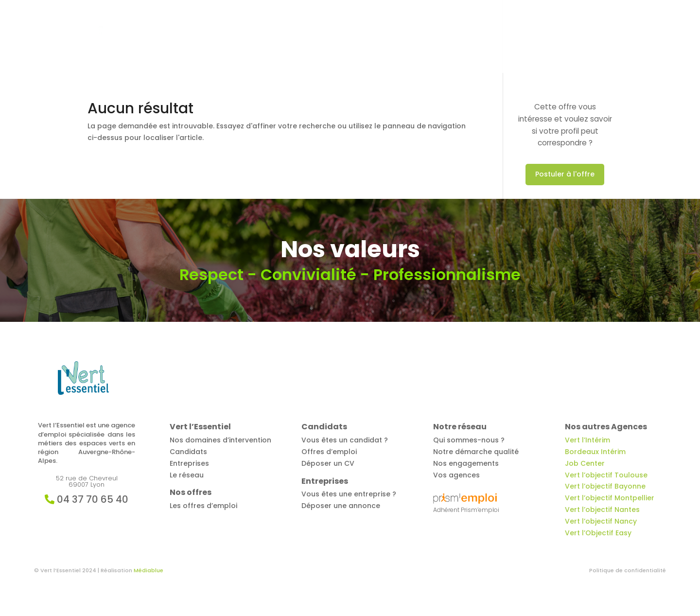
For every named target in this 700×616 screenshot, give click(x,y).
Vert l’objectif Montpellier (610, 498)
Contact (597, 37)
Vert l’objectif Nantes (602, 510)
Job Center (585, 463)
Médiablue (149, 570)
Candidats (420, 37)
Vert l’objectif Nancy (601, 521)
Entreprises (481, 37)
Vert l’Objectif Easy (598, 533)
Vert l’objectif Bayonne (605, 486)
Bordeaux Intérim (595, 452)
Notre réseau (546, 37)
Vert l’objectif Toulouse (606, 475)
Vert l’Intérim (587, 440)
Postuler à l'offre (565, 174)
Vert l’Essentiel (294, 37)
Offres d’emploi (360, 37)
